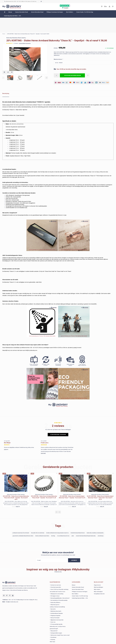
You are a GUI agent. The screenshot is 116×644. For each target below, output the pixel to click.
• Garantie (53, 602)
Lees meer (43, 446)
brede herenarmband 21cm (78, 525)
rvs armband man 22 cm (63, 528)
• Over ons (53, 615)
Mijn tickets (97, 582)
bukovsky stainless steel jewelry (95, 525)
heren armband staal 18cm (42, 528)
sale (73, 528)
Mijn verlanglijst (98, 584)
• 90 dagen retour (55, 589)
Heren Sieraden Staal (37, 12)
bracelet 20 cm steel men (38, 525)
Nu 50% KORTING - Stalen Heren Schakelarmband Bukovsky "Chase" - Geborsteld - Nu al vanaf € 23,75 (100, 490)
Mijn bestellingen (98, 580)
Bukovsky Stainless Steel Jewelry (64, 28)
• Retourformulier (55, 610)
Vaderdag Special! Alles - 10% (12, 16)
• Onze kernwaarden (55, 580)
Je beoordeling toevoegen (58, 427)
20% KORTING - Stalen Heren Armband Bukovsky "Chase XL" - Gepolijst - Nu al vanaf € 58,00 (28, 24)
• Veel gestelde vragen (56, 626)
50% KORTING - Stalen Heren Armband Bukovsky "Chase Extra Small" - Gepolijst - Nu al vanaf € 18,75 (16, 490)
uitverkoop (101, 528)
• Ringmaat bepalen (55, 608)
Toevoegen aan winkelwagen (72, 68)
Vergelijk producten (99, 586)
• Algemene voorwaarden (57, 612)
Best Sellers (70, 12)
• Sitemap (52, 632)
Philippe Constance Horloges (55, 12)
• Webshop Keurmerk (55, 604)
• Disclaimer (53, 630)
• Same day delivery (55, 595)
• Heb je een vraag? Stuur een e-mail (60, 628)
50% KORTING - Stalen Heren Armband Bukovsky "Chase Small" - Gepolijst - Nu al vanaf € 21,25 (44, 489)
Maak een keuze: (58, 52)
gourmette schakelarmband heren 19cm (23, 528)
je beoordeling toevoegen (72, 36)
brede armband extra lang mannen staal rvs (57, 525)
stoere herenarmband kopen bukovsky (86, 528)
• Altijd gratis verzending (57, 586)
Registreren (97, 578)
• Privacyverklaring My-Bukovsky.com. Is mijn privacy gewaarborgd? (58, 619)
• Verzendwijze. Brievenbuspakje (59, 593)
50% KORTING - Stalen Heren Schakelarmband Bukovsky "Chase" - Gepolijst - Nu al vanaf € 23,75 (72, 489)
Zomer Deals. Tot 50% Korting (85, 12)
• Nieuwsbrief (54, 623)
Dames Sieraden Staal (22, 12)
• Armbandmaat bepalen (56, 606)
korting (53, 528)
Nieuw (10, 12)
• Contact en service (55, 578)
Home (4, 24)
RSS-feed (52, 634)
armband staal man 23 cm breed (21, 525)
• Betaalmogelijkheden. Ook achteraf (60, 591)
